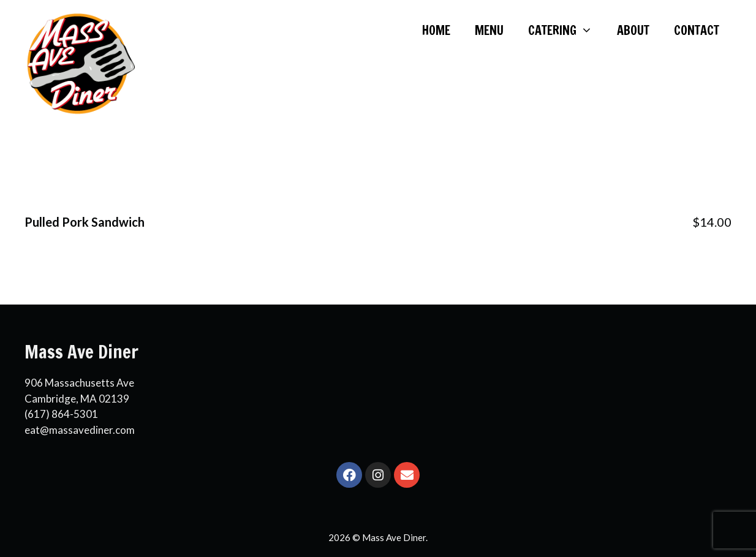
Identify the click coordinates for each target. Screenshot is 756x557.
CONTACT (697, 30)
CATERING (566, 31)
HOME (436, 30)
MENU (489, 30)
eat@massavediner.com (80, 430)
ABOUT (633, 30)
